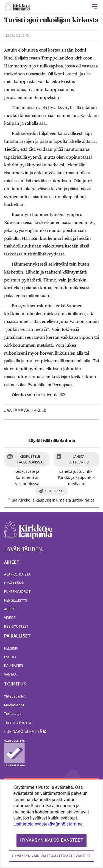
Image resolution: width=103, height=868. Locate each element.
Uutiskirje (55, 491)
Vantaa (10, 674)
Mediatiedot (14, 705)
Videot (10, 617)
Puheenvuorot (17, 591)
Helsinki (11, 648)
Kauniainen (14, 665)
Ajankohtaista (17, 574)
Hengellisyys (16, 600)
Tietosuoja (13, 713)
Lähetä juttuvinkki (79, 459)
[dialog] (51, 824)
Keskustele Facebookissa (30, 459)
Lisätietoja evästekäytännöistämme (48, 824)
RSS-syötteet (16, 626)
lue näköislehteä (23, 731)
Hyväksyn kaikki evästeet (52, 840)
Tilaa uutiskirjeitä (18, 722)
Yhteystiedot (15, 696)
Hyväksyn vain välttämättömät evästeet (51, 856)
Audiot (10, 609)
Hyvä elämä (14, 583)
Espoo (10, 657)
